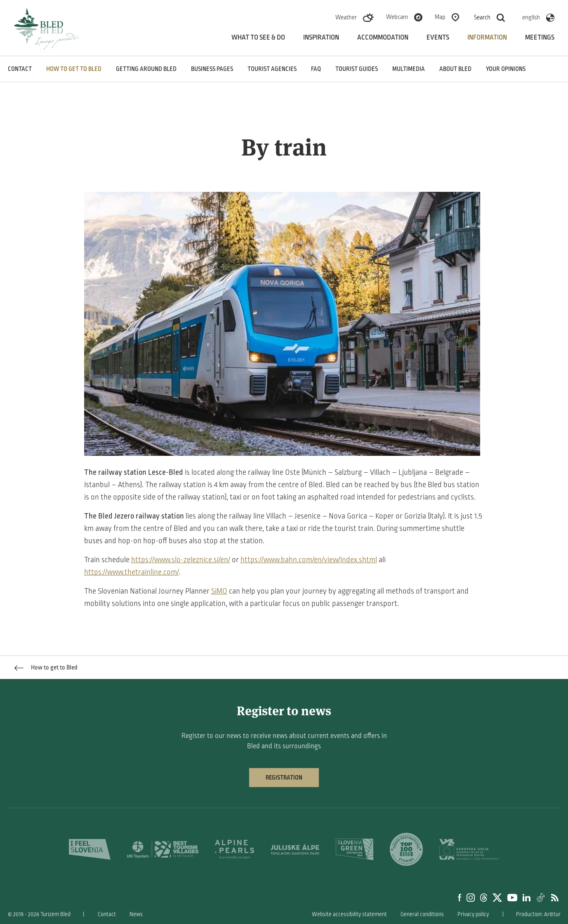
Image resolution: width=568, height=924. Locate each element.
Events (438, 38)
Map (440, 17)
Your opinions (506, 69)
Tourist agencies (272, 69)
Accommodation (383, 38)
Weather (346, 17)
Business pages (212, 69)
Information (487, 38)
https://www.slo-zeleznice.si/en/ (181, 560)
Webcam (397, 17)
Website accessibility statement (349, 914)
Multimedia (409, 69)
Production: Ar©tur (538, 914)
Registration (284, 778)
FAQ (316, 69)
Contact (20, 69)
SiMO (219, 591)
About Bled (455, 69)
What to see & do (258, 38)
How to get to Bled (74, 69)
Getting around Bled (146, 69)
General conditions (422, 914)
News (136, 914)
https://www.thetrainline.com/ (132, 572)
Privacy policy (473, 914)
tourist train (354, 528)
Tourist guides (357, 69)
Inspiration (321, 38)
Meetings (540, 38)
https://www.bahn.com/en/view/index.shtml (309, 560)
